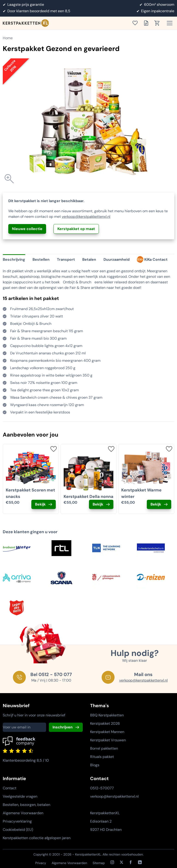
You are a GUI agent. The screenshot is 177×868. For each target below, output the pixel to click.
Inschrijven (63, 727)
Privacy (41, 863)
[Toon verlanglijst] (136, 23)
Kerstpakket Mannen (107, 732)
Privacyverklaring (17, 821)
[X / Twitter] (121, 862)
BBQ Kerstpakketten (107, 715)
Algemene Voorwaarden (23, 813)
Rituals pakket (102, 757)
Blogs (95, 765)
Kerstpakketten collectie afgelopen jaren (37, 838)
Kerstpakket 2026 (105, 723)
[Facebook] (131, 862)
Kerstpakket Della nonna (88, 497)
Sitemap (99, 863)
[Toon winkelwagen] (159, 23)
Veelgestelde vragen (20, 796)
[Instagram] (112, 862)
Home (8, 38)
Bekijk (40, 504)
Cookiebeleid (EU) (18, 830)
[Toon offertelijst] (147, 23)
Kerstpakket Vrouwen (108, 740)
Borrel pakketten (104, 748)
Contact (10, 788)
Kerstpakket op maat (76, 229)
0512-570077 (102, 788)
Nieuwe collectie (27, 229)
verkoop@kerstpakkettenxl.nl (86, 217)
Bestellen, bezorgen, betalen (27, 805)
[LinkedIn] (140, 862)
